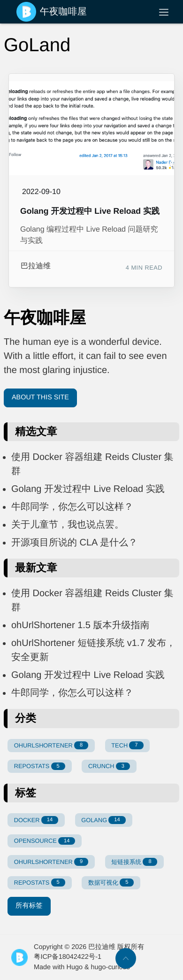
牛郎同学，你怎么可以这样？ (72, 507)
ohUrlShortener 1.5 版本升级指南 (80, 625)
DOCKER (36, 820)
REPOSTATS (40, 766)
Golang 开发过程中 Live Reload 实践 (90, 211)
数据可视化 (111, 883)
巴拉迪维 (36, 266)
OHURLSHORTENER (51, 745)
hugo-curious (111, 967)
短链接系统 (134, 862)
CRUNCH (109, 766)
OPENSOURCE (45, 841)
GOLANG (103, 820)
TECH (127, 745)
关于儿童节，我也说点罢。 (68, 525)
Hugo (75, 967)
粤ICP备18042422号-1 (68, 957)
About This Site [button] (40, 397)
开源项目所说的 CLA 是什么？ (74, 543)
